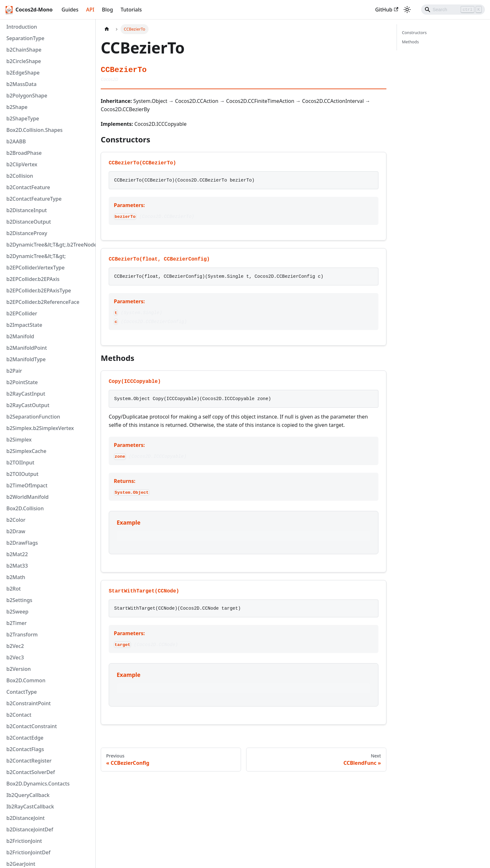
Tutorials (131, 10)
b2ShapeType (23, 118)
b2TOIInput (20, 463)
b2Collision (20, 176)
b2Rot (14, 589)
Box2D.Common (26, 680)
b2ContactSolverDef (31, 772)
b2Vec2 (15, 646)
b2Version (18, 669)
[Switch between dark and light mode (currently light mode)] (407, 10)
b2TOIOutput (22, 474)
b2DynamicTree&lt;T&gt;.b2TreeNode (49, 245)
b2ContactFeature (28, 187)
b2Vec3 (15, 657)
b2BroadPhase (24, 153)
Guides (70, 10)
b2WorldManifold (28, 497)
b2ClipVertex (22, 164)
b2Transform (22, 635)
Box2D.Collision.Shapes (34, 130)
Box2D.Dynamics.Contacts (38, 784)
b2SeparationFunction (33, 417)
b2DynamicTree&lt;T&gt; (36, 256)
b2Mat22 (17, 554)
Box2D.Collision (25, 508)
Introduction (22, 27)
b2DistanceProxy (27, 233)
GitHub (387, 10)
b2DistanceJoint (26, 818)
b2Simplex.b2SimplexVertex (40, 428)
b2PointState (22, 382)
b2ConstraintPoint (29, 703)
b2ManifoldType (26, 359)
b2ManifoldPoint (27, 348)
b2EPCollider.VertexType (36, 268)
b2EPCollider (22, 313)
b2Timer (17, 623)
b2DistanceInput (27, 210)
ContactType (22, 692)
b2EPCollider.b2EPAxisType (39, 291)
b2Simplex (19, 440)
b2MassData (22, 84)
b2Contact (19, 715)
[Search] (453, 10)
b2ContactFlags (25, 749)
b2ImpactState (24, 325)
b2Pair (14, 371)
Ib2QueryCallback (28, 795)
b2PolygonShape (27, 96)
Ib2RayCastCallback (30, 807)
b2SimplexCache (26, 451)
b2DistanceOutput (29, 222)
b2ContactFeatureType (34, 199)
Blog (107, 10)
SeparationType (25, 38)
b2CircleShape (24, 61)
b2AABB (16, 141)
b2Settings (19, 600)
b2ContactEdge (25, 738)
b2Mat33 (17, 566)
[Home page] (107, 29)
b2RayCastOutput (28, 405)
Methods (410, 42)
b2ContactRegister (29, 761)
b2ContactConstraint (32, 726)
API (90, 10)
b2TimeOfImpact (27, 485)
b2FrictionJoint (24, 841)
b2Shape (17, 107)
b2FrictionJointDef (28, 852)
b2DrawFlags (22, 543)
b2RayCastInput (26, 394)
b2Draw (16, 531)
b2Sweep (17, 612)
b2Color (16, 520)
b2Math (16, 577)
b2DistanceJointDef (30, 829)
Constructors (414, 32)
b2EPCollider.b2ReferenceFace (43, 302)
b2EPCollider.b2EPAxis (33, 279)
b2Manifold (20, 336)
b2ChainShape (24, 50)
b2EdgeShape (23, 73)
